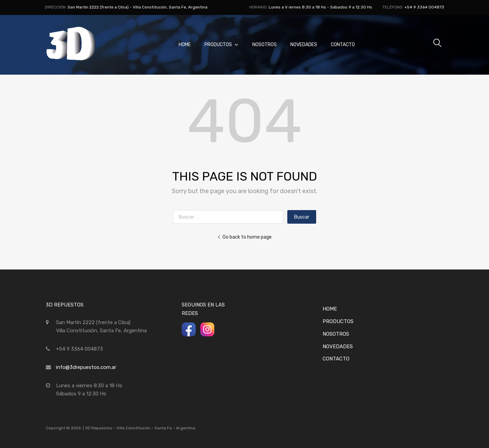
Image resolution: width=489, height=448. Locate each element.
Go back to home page (244, 237)
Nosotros (265, 45)
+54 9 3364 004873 (424, 7)
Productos (222, 45)
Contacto (343, 45)
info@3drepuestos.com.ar (86, 367)
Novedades (304, 45)
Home (185, 45)
